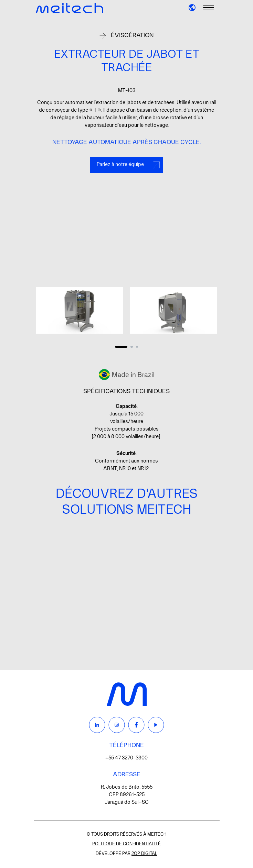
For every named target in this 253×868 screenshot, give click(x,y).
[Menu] (209, 8)
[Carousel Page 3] (137, 347)
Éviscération (132, 35)
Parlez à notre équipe (128, 165)
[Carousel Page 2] (131, 347)
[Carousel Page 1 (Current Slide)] (121, 347)
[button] (192, 8)
